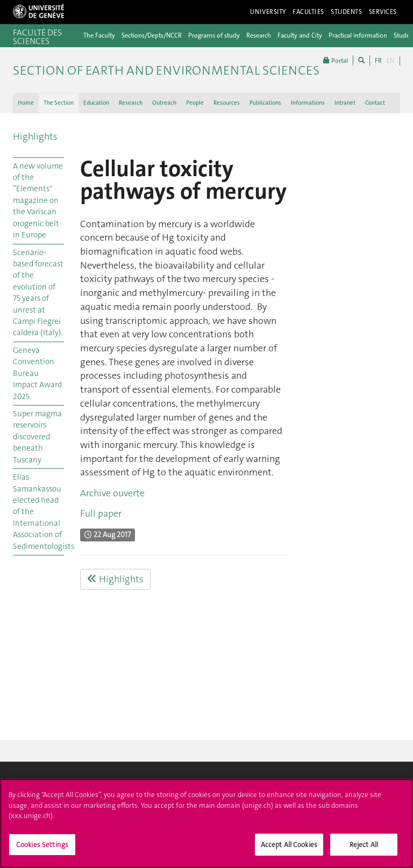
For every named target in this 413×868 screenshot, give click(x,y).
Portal (336, 60)
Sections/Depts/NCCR (152, 35)
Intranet (345, 103)
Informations (308, 103)
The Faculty (99, 35)
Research (259, 35)
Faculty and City (300, 35)
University (268, 12)
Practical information (358, 35)
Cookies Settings (42, 849)
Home (26, 103)
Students (347, 12)
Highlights (35, 136)
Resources (227, 103)
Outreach (164, 103)
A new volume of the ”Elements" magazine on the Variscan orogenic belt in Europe (38, 201)
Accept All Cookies (289, 849)
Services (383, 12)
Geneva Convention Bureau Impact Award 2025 (37, 373)
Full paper (101, 513)
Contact (375, 103)
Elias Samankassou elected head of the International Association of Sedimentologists (38, 512)
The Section (59, 103)
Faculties (308, 12)
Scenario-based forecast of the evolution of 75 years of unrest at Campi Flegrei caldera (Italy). (38, 293)
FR (378, 61)
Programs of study (214, 35)
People (195, 103)
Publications (265, 103)
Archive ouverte (112, 493)
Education (96, 103)
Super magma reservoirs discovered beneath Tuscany (37, 437)
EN (390, 61)
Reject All (364, 849)
